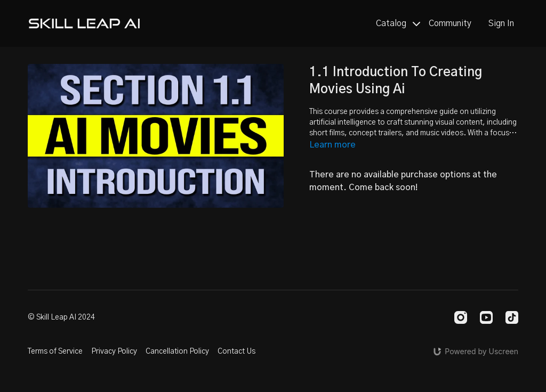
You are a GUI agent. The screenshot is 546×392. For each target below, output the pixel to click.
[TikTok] (512, 317)
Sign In (501, 23)
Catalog (398, 23)
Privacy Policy (114, 352)
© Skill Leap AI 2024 (61, 317)
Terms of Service (55, 352)
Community (450, 23)
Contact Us (236, 352)
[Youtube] (486, 317)
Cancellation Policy (177, 352)
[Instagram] (461, 317)
